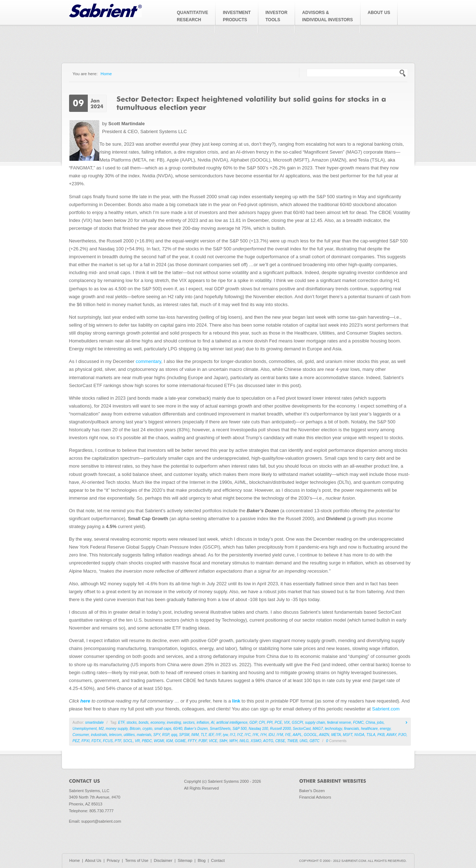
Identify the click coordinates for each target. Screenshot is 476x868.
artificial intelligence (232, 722)
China (370, 722)
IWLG (244, 741)
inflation (203, 722)
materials (144, 735)
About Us (93, 860)
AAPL (297, 735)
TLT (204, 735)
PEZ (76, 741)
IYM (280, 735)
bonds (143, 722)
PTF (118, 741)
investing (174, 722)
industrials (99, 735)
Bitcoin (135, 729)
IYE (288, 735)
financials (352, 729)
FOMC (358, 722)
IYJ (232, 735)
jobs (380, 722)
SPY (157, 735)
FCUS (108, 741)
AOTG (268, 741)
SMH (223, 741)
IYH (264, 735)
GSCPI (297, 722)
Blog (201, 860)
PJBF (203, 741)
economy (158, 722)
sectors (189, 722)
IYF (218, 735)
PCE (278, 722)
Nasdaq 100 (258, 729)
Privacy (113, 860)
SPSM (184, 735)
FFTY (192, 741)
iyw (225, 735)
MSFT (348, 735)
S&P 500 (239, 729)
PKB (381, 735)
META (336, 735)
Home (106, 74)
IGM (169, 741)
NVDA (359, 735)
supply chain (315, 722)
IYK (255, 735)
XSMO (256, 741)
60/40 (178, 729)
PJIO (402, 735)
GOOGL (311, 735)
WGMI (159, 741)
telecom (115, 735)
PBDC (147, 741)
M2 (101, 729)
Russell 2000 (280, 729)
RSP (166, 735)
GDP (253, 722)
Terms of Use (137, 860)
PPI (270, 722)
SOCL (128, 741)
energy (385, 729)
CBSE (280, 741)
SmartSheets (220, 729)
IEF (211, 735)
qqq (174, 735)
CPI (262, 722)
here (85, 701)
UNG (303, 741)
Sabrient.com (386, 709)
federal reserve (339, 722)
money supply (117, 729)
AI (212, 722)
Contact (218, 860)
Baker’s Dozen (196, 729)
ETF (121, 722)
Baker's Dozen (312, 791)
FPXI (86, 741)
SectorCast (302, 729)
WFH (233, 741)
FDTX (96, 741)
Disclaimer (163, 860)
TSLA (371, 735)
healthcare (369, 729)
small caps (163, 729)
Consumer (81, 735)
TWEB (292, 741)
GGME (180, 741)
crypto (147, 729)
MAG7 (318, 729)
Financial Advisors (315, 797)
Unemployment (85, 729)
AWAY (391, 735)
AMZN (324, 735)
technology (334, 729)
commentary (148, 361)
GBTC (314, 741)
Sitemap (185, 860)
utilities (129, 735)
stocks (131, 722)
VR (137, 741)
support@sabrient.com (101, 821)
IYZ (240, 735)
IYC (248, 735)
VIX (287, 722)
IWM (195, 735)
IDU (271, 735)
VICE (213, 741)
